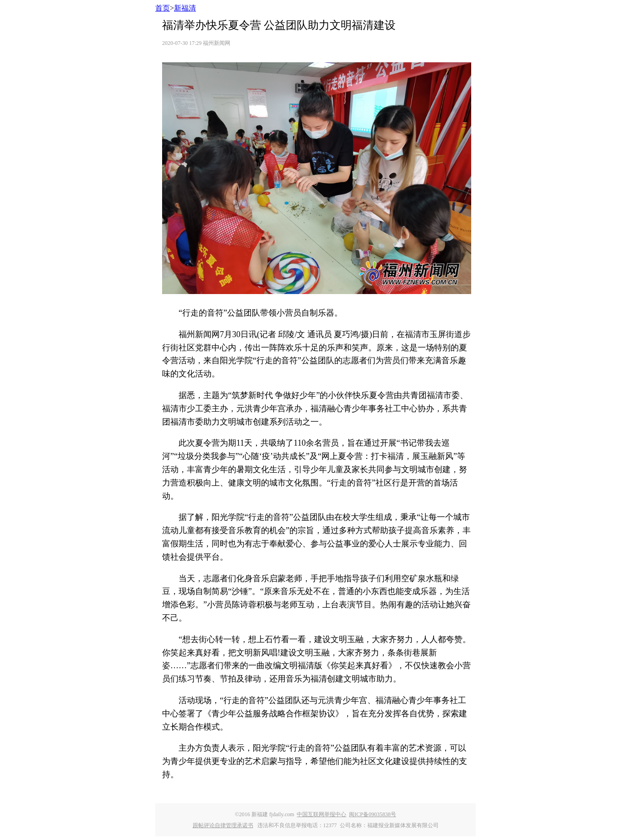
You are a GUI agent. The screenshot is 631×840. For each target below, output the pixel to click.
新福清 (185, 8)
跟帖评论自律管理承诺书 (223, 825)
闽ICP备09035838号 (373, 814)
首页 (163, 8)
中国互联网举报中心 (321, 814)
